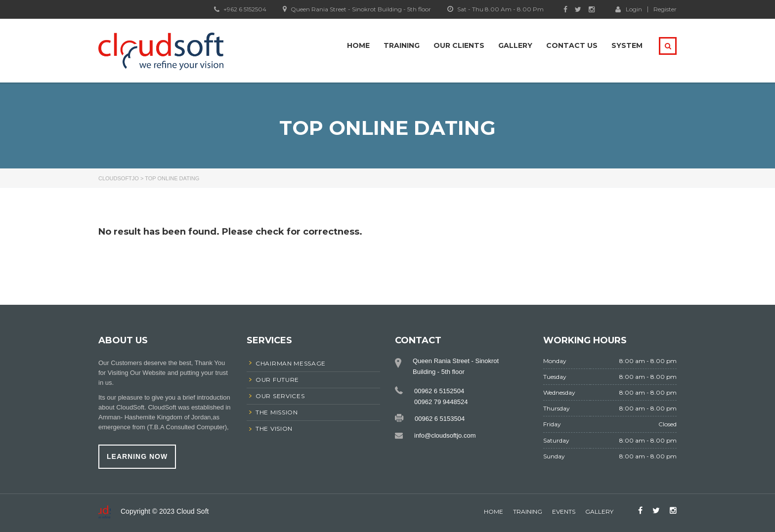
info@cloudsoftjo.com (445, 435)
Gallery (515, 45)
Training (402, 45)
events (564, 512)
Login (629, 9)
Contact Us (572, 45)
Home (358, 45)
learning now (137, 456)
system (627, 45)
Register (665, 9)
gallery (599, 512)
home (494, 512)
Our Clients (459, 45)
